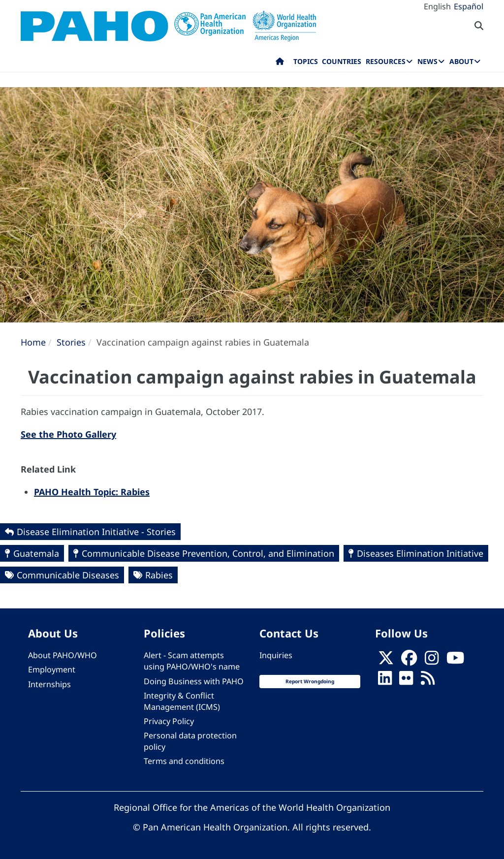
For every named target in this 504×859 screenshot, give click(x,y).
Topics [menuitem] (306, 61)
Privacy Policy (169, 721)
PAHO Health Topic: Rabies (92, 492)
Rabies (159, 575)
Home (33, 342)
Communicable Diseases (68, 575)
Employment (52, 669)
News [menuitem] (427, 61)
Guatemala (36, 553)
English (437, 6)
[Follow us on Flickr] (406, 681)
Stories (71, 342)
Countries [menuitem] (342, 61)
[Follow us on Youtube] (455, 661)
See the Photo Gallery (68, 434)
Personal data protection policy (190, 741)
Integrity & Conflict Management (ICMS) (182, 701)
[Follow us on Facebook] (409, 661)
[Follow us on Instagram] (432, 661)
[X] (386, 661)
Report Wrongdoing (310, 681)
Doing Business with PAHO (194, 681)
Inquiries (276, 655)
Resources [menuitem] (386, 61)
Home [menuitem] (280, 64)
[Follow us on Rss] (428, 681)
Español (469, 6)
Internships (49, 684)
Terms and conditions (184, 761)
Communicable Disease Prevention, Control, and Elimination (208, 553)
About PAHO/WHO (63, 655)
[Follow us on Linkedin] (385, 681)
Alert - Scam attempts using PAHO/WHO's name (192, 661)
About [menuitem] (461, 61)
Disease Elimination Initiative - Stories (96, 532)
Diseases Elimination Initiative (420, 553)
